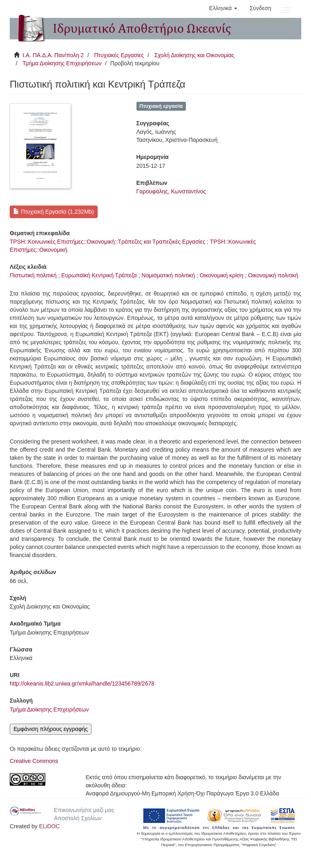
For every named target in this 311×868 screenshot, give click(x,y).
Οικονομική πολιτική (273, 275)
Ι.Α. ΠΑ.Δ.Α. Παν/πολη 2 (53, 55)
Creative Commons (34, 761)
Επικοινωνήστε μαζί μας (84, 810)
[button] (223, 8)
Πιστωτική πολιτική (33, 275)
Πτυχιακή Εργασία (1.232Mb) (53, 212)
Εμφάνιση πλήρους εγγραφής (50, 729)
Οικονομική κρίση (222, 275)
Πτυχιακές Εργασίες (119, 55)
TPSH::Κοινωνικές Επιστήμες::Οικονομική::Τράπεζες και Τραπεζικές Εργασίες (108, 242)
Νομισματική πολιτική (168, 275)
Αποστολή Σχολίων (78, 818)
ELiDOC (49, 826)
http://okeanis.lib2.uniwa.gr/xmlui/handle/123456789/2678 (82, 684)
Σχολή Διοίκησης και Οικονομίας (194, 55)
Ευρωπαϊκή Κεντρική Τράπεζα (99, 275)
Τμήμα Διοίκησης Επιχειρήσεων (62, 63)
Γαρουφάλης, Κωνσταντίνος (171, 191)
